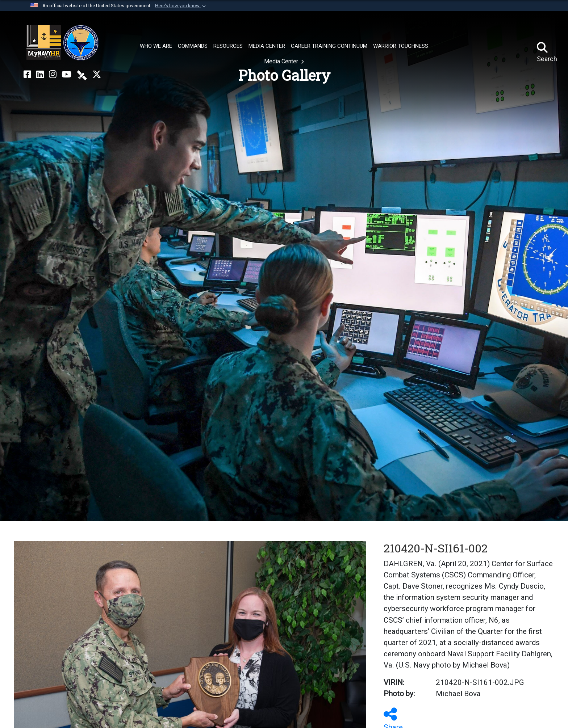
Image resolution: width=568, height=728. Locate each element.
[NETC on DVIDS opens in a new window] (82, 75)
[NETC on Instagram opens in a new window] (53, 75)
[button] (181, 6)
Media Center (282, 61)
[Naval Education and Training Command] (62, 43)
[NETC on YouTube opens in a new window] (66, 75)
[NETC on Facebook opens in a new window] (27, 75)
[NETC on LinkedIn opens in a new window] (40, 75)
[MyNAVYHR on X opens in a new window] (97, 75)
